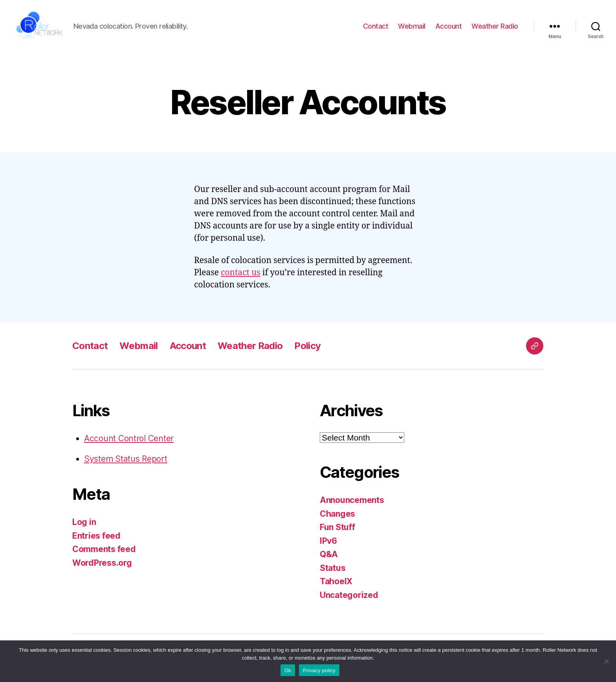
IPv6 (328, 544)
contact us (241, 276)
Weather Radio (495, 28)
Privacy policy (319, 670)
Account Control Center (129, 442)
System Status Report (126, 462)
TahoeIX (336, 585)
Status (333, 571)
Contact (376, 28)
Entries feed (96, 539)
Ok (288, 670)
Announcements (352, 504)
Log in (84, 526)
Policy (307, 349)
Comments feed (104, 553)
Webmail (412, 28)
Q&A (329, 558)
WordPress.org (102, 566)
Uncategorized (349, 598)
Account (449, 28)
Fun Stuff (337, 531)
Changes (337, 517)
